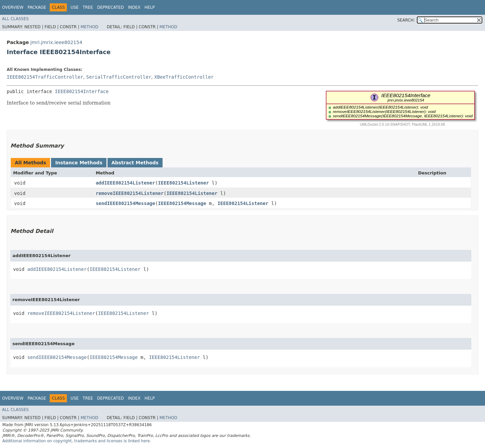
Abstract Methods (135, 163)
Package (37, 7)
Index (134, 7)
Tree (88, 7)
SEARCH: (406, 20)
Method (90, 27)
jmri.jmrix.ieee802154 (56, 42)
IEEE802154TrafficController (45, 77)
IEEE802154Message (182, 203)
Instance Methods (79, 163)
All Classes (15, 19)
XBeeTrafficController (184, 77)
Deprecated (111, 7)
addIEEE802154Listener (125, 183)
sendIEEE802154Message (125, 203)
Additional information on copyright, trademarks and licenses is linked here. (77, 441)
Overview (13, 7)
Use (75, 7)
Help (150, 7)
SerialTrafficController (119, 77)
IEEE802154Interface (82, 91)
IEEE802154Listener (183, 183)
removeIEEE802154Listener (130, 193)
